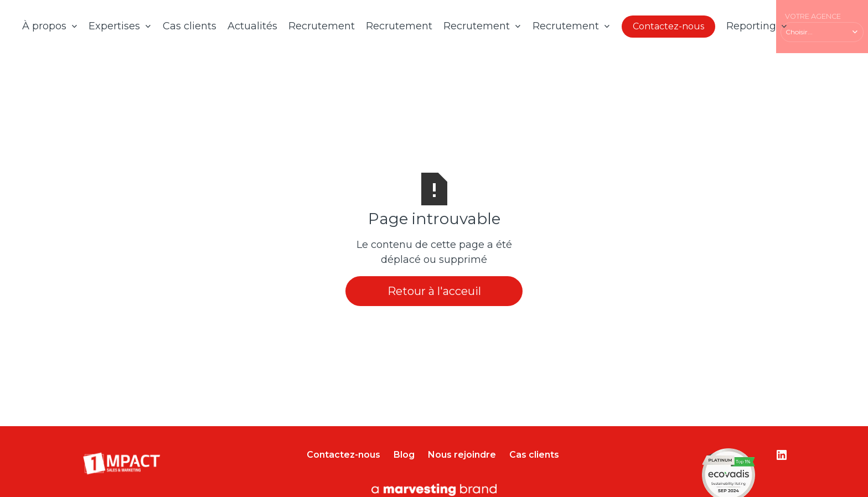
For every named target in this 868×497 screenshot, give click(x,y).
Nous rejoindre (462, 455)
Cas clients (190, 26)
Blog (404, 455)
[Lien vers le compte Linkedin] (782, 455)
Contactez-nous (668, 26)
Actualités (252, 26)
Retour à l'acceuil (434, 291)
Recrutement (322, 26)
